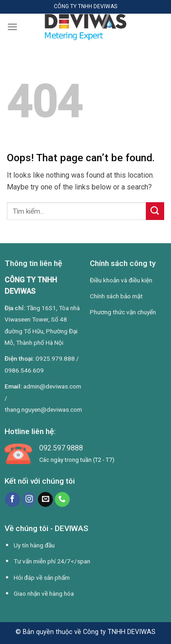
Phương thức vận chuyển (123, 312)
